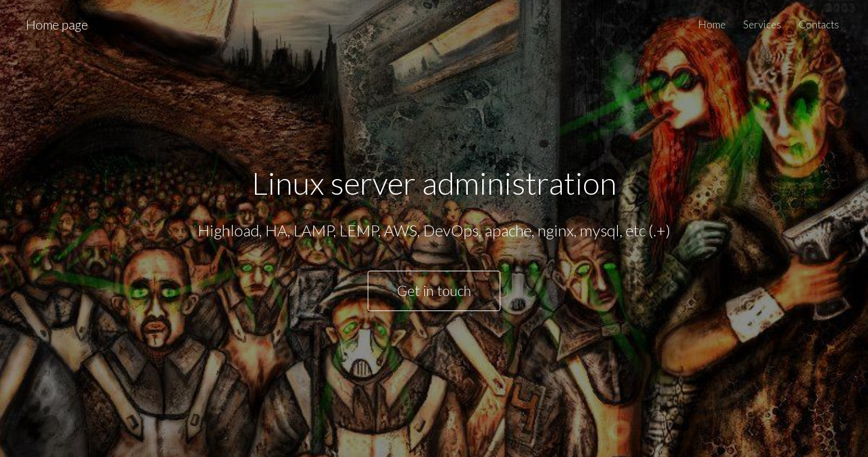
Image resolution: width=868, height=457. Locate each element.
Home (712, 24)
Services (762, 24)
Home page (57, 25)
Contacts (819, 24)
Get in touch (434, 291)
